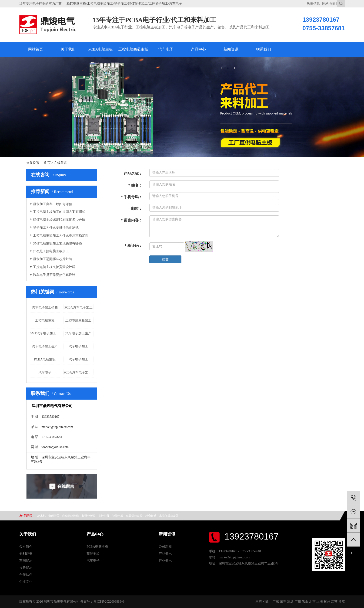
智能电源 (118, 516)
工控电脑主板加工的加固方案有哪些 (59, 212)
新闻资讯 (231, 49)
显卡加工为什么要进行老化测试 (56, 228)
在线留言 (60, 163)
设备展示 (26, 568)
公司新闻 (165, 547)
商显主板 (93, 554)
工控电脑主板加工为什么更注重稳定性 (61, 236)
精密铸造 (151, 516)
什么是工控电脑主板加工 (51, 251)
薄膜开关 (54, 516)
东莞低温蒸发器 (169, 516)
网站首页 (36, 49)
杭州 (327, 602)
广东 (276, 602)
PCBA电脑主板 (101, 49)
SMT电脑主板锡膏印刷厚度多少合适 (59, 220)
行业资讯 (165, 561)
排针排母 (104, 516)
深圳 (290, 602)
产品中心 (198, 49)
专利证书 (26, 554)
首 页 (47, 163)
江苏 (334, 602)
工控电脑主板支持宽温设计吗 (54, 267)
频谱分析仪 (89, 516)
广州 (298, 602)
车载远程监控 (134, 516)
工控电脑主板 (45, 321)
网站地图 (329, 4)
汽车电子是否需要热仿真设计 (54, 275)
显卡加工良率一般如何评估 (53, 204)
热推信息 (313, 4)
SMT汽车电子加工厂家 (45, 333)
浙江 (342, 602)
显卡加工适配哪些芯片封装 (53, 259)
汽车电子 (166, 49)
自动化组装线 (70, 516)
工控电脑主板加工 (78, 321)
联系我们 (264, 49)
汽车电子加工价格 (45, 307)
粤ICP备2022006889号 (109, 602)
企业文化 (26, 582)
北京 (312, 602)
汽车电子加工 (78, 346)
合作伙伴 (26, 575)
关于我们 (68, 49)
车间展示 (26, 561)
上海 (320, 602)
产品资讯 (165, 554)
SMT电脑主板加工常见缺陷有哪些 (58, 243)
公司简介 (26, 547)
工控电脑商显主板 (133, 49)
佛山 (305, 602)
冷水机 (41, 516)
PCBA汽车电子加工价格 (79, 372)
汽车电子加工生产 (78, 333)
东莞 (283, 602)
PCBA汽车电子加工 (78, 307)
